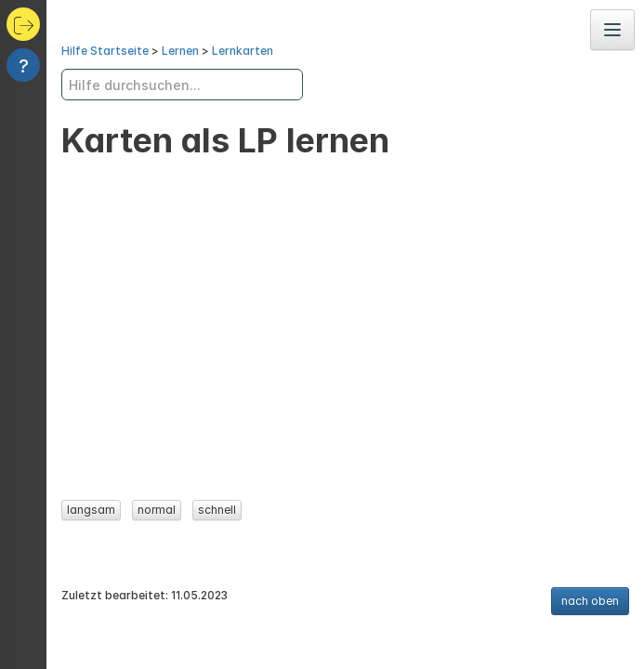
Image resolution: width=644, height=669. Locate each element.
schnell (217, 510)
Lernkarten (243, 51)
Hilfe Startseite (105, 51)
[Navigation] (612, 30)
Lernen (180, 51)
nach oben (590, 601)
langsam (91, 510)
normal (157, 510)
